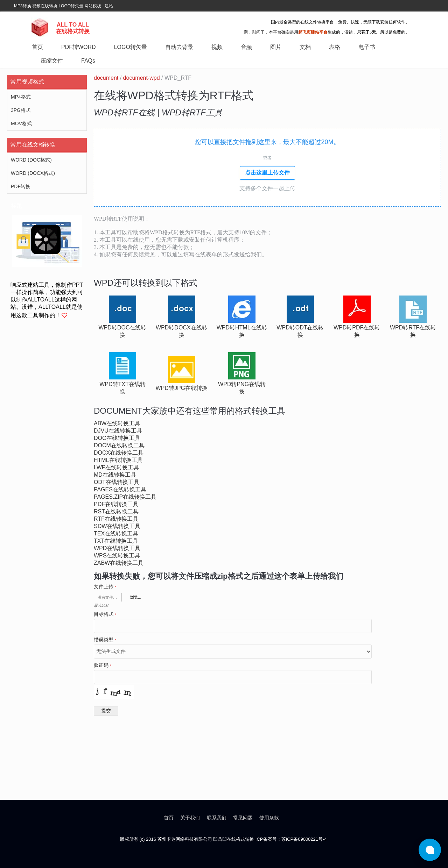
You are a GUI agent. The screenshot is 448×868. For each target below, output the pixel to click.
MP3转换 (23, 6)
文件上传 (105, 587)
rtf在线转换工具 (116, 519)
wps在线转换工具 (117, 556)
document (106, 78)
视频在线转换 (45, 6)
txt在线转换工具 (116, 541)
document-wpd (142, 78)
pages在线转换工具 (120, 489)
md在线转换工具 (115, 475)
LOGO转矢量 (71, 6)
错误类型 (105, 640)
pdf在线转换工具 (116, 504)
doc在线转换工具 (117, 438)
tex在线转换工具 (116, 533)
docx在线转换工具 (119, 453)
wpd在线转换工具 (117, 548)
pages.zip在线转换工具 (125, 497)
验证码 (103, 666)
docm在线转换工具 (119, 445)
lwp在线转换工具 (116, 467)
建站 (109, 6)
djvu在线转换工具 (118, 431)
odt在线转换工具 (117, 482)
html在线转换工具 (118, 460)
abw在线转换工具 (117, 423)
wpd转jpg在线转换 (182, 388)
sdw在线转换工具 (117, 526)
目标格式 (105, 614)
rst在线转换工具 (116, 511)
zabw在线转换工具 (119, 563)
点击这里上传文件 (267, 173)
